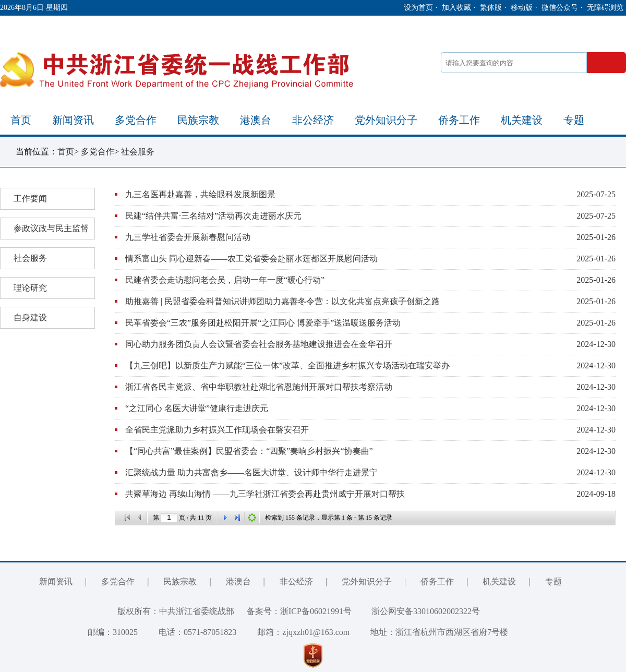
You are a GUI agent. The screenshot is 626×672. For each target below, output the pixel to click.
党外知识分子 (386, 120)
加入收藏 (456, 8)
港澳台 (256, 120)
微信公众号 (560, 8)
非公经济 (313, 120)
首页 (21, 120)
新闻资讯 (73, 120)
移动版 (522, 8)
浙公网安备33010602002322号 (418, 611)
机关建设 (522, 120)
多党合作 (136, 120)
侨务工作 (459, 120)
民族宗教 (198, 120)
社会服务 (138, 152)
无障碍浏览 (605, 8)
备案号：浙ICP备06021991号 (299, 611)
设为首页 (418, 8)
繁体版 (491, 8)
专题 (574, 120)
